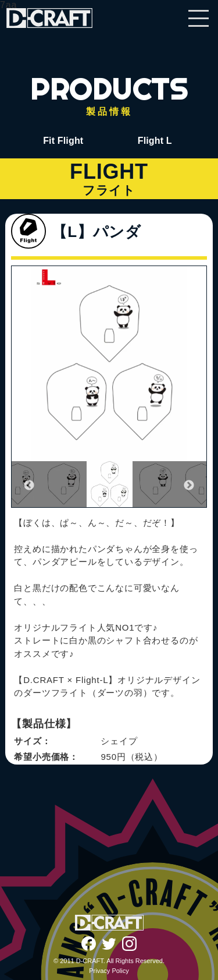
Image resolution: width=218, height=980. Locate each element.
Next (189, 486)
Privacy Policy (109, 971)
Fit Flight (63, 141)
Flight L (155, 141)
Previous (29, 486)
